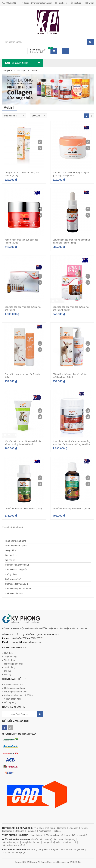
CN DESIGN (75, 862)
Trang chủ (7, 71)
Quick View (40, 148)
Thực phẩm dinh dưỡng (16, 546)
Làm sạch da (11, 555)
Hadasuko (31, 831)
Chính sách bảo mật (14, 685)
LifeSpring (19, 831)
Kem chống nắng (67, 839)
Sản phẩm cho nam (31, 842)
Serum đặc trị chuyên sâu (72, 849)
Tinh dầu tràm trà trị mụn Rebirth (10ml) (23, 508)
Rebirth (84, 828)
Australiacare (45, 831)
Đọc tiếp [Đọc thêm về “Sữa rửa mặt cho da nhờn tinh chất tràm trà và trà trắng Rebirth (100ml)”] (12, 435)
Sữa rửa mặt (37, 839)
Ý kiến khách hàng (13, 699)
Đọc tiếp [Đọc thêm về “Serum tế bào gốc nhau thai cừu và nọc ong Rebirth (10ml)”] (60, 300)
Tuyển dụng (10, 660)
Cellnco (57, 831)
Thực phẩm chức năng (16, 541)
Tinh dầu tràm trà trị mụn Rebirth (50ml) (71, 508)
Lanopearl (74, 828)
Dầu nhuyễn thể (80, 835)
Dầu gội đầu (51, 839)
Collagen (66, 835)
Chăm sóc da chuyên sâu (17, 565)
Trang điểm (10, 550)
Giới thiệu (9, 653)
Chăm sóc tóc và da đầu (16, 584)
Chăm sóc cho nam (14, 593)
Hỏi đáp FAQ (10, 702)
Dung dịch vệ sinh (51, 842)
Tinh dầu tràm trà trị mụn (14, 852)
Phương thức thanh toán (16, 692)
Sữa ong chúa (52, 835)
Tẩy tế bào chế (69, 842)
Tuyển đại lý (10, 667)
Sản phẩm (21, 71)
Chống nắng (11, 574)
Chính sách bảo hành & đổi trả (18, 695)
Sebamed (62, 828)
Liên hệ (8, 675)
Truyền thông (10, 657)
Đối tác (7, 671)
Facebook (61, 3)
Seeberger (7, 831)
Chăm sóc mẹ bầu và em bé (18, 589)
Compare (40, 142)
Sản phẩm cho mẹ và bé (14, 845)
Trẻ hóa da (10, 560)
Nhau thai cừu (37, 835)
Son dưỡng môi (34, 849)
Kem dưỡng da (51, 849)
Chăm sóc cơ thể (13, 579)
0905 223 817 (10, 3)
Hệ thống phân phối (13, 664)
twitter (90, 3)
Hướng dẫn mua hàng (14, 688)
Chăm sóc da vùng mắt (16, 570)
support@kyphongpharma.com (37, 3)
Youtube (76, 3)
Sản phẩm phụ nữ (11, 842)
